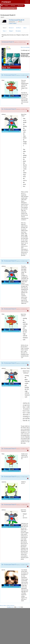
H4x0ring (13, 6)
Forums (6, 6)
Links (25, 28)
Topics (5, 31)
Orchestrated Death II (8, 42)
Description (18, 31)
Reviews (11, 28)
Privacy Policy (3, 606)
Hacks (5, 28)
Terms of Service (11, 606)
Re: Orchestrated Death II (9, 75)
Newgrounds (21, 6)
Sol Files (18, 28)
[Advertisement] (13, 11)
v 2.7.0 (18, 607)
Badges (11, 31)
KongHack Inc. (10, 607)
